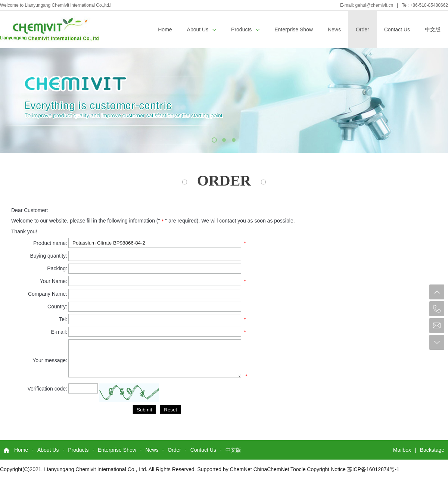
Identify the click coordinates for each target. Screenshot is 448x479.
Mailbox (402, 450)
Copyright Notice (326, 469)
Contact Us (397, 29)
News (334, 29)
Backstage (432, 450)
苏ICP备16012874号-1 (373, 469)
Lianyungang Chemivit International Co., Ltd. (96, 469)
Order (363, 29)
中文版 (433, 29)
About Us (202, 29)
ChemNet (241, 469)
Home (165, 29)
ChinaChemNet (271, 469)
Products (245, 29)
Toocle (298, 469)
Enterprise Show (294, 29)
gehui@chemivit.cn (374, 5)
